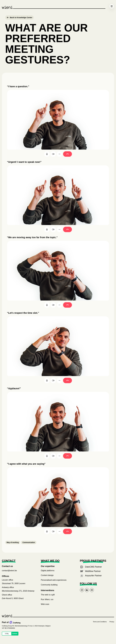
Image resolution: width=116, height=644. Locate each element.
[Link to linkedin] (87, 590)
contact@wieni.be (9, 571)
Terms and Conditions (100, 622)
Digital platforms (48, 571)
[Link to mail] (92, 590)
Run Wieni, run (47, 599)
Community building (49, 585)
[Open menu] (112, 6)
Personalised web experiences (54, 580)
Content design (47, 575)
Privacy (112, 622)
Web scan (45, 604)
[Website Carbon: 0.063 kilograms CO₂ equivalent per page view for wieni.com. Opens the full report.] (10, 634)
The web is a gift (48, 595)
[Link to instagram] (82, 590)
